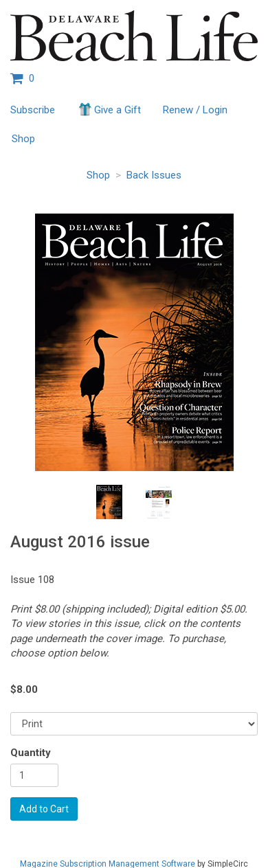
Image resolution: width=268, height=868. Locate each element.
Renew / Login (195, 110)
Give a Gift (109, 109)
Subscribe (33, 110)
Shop (23, 139)
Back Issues (154, 175)
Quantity (31, 753)
